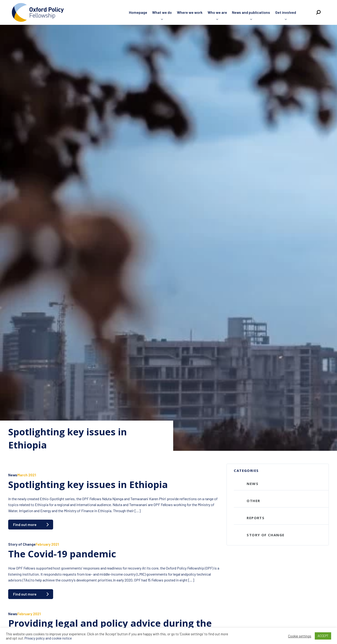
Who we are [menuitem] (217, 12)
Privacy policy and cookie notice (48, 638)
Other (253, 501)
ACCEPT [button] (323, 636)
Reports (256, 518)
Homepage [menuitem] (138, 12)
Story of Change (22, 544)
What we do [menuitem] (162, 12)
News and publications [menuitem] (251, 12)
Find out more (25, 524)
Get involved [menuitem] (286, 12)
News (13, 475)
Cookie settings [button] (300, 636)
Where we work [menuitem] (190, 12)
